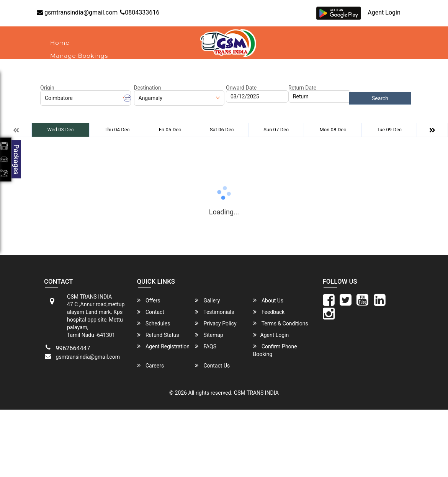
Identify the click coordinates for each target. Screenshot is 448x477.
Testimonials (214, 312)
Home (60, 43)
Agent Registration (164, 346)
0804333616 (140, 12)
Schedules (154, 323)
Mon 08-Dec (333, 130)
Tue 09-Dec (389, 130)
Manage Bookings (79, 56)
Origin (47, 88)
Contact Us (212, 365)
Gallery (207, 300)
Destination (148, 88)
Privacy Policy (216, 323)
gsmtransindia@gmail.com (77, 12)
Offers (149, 300)
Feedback (269, 312)
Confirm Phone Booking (275, 350)
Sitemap (209, 335)
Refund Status (158, 335)
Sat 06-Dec (222, 130)
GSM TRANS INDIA (256, 393)
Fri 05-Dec (170, 130)
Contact (104, 69)
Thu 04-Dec (117, 130)
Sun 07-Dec (276, 130)
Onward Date (241, 88)
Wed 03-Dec (60, 130)
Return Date (302, 88)
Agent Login (384, 12)
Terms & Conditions (281, 323)
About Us (65, 69)
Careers (151, 365)
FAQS (206, 346)
